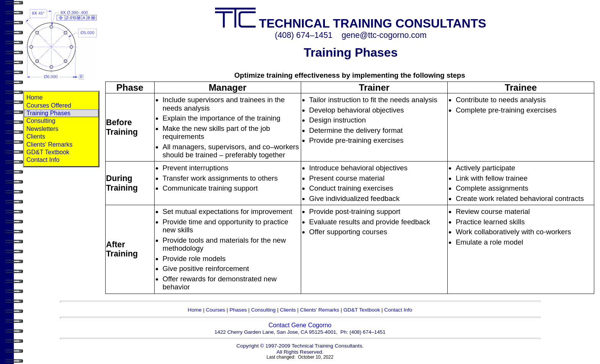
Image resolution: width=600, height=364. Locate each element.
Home (35, 97)
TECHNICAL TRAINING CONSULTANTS (351, 23)
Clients (36, 136)
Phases (238, 310)
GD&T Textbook (48, 152)
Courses (216, 310)
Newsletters (42, 129)
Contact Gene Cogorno (300, 325)
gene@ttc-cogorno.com (384, 35)
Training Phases (48, 113)
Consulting (41, 121)
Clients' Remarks (49, 144)
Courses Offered (49, 105)
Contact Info (43, 160)
